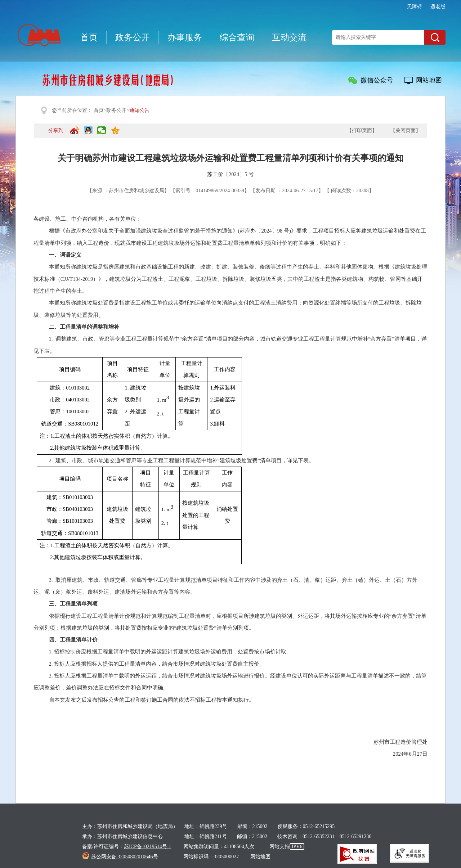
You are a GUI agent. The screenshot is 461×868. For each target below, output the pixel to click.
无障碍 (415, 7)
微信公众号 (377, 80)
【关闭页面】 (406, 131)
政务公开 (133, 37)
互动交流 (289, 37)
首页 (89, 37)
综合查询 (237, 37)
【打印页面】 (362, 131)
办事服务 (185, 37)
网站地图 (429, 80)
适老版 (438, 7)
